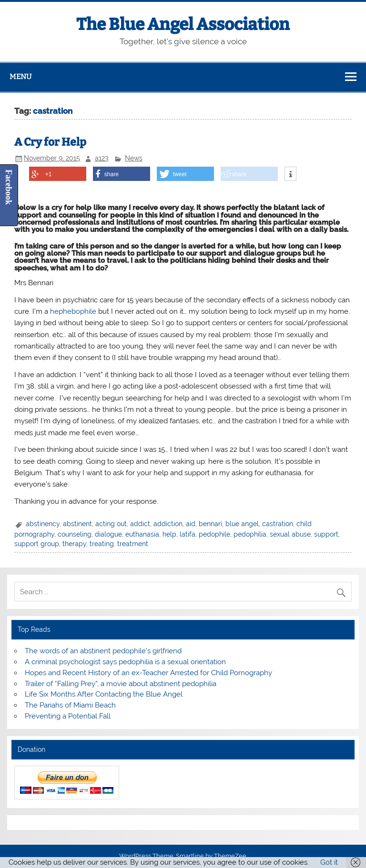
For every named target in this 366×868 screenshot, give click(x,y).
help (169, 534)
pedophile (214, 534)
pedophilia (250, 534)
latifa (188, 534)
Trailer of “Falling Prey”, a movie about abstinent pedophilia (121, 684)
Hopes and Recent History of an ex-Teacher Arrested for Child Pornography (148, 673)
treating (102, 544)
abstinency (43, 524)
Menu (20, 77)
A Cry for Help (50, 142)
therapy (74, 544)
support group (37, 544)
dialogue (108, 534)
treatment (133, 544)
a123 (102, 158)
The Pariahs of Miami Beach (70, 705)
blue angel (242, 524)
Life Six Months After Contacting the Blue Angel (104, 694)
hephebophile (73, 311)
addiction (168, 524)
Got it (329, 862)
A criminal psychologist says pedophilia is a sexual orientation (125, 662)
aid (191, 524)
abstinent (77, 524)
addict (140, 524)
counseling (75, 534)
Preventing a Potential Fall (68, 716)
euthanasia (142, 534)
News (134, 158)
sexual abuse (290, 534)
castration (278, 524)
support (326, 534)
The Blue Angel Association (183, 24)
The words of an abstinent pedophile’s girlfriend (103, 651)
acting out (111, 524)
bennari (210, 524)
